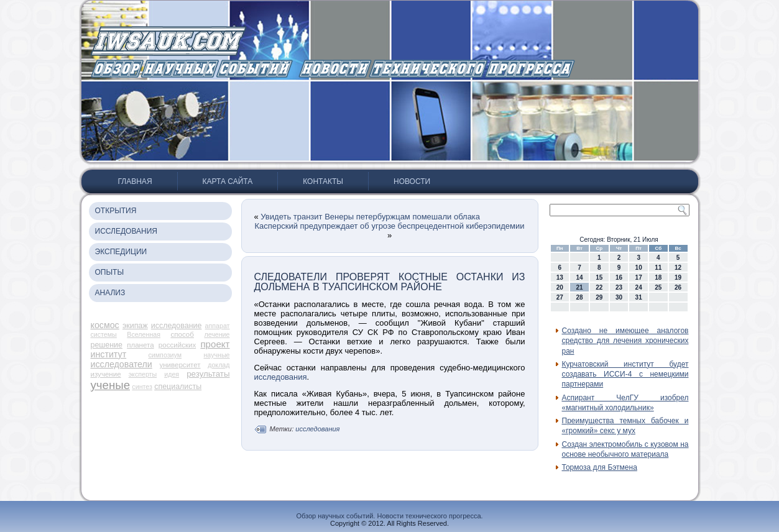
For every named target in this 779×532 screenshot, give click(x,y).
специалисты (178, 387)
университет (180, 365)
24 (639, 287)
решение (107, 345)
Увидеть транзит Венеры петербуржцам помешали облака (370, 217)
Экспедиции (121, 252)
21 (579, 287)
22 (599, 287)
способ (182, 334)
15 (599, 277)
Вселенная (144, 334)
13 (560, 277)
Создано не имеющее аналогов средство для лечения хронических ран (625, 341)
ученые (111, 385)
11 (658, 268)
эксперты (143, 374)
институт (109, 354)
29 (599, 297)
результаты (208, 374)
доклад (219, 365)
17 (639, 277)
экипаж (135, 326)
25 (658, 287)
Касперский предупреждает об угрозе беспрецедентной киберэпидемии (389, 226)
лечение (217, 334)
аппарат (218, 326)
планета (140, 345)
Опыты (110, 272)
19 (678, 277)
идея (172, 374)
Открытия (116, 211)
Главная (135, 181)
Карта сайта (228, 181)
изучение (106, 374)
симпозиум (165, 355)
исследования (281, 377)
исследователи (122, 364)
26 (678, 287)
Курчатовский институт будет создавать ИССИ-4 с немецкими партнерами (625, 374)
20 (560, 287)
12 (678, 268)
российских (177, 345)
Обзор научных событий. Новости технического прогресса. (389, 516)
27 (560, 297)
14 (579, 277)
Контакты (323, 181)
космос (105, 325)
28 (579, 297)
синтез (142, 387)
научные (216, 355)
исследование (177, 326)
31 (639, 297)
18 (658, 277)
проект (215, 344)
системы (104, 334)
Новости (412, 181)
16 (619, 277)
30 (619, 297)
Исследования (126, 231)
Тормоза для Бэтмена (600, 467)
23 (619, 287)
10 (639, 268)
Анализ (110, 293)
